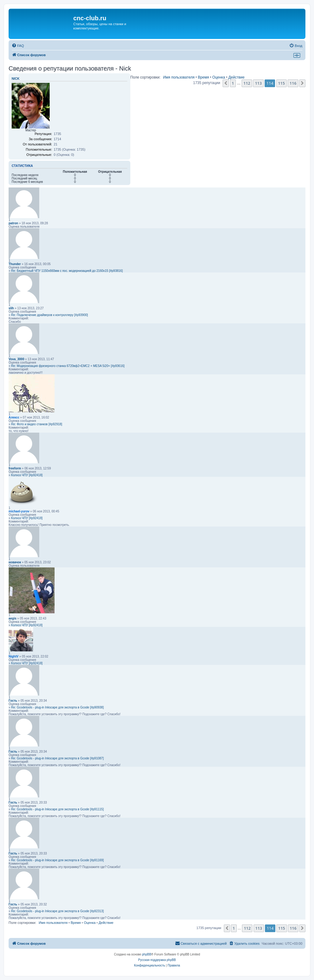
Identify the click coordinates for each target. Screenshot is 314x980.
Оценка (219, 77)
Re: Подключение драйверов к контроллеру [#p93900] (49, 315)
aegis (13, 618)
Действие (237, 77)
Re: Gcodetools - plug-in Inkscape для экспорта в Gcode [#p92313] (57, 911)
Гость (13, 701)
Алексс (14, 417)
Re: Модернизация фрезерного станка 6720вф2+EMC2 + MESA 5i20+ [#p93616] (68, 366)
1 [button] (233, 83)
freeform (15, 468)
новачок (15, 562)
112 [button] (247, 83)
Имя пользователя (179, 77)
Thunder (15, 264)
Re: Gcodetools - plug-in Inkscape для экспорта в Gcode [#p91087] (57, 758)
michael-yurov (19, 511)
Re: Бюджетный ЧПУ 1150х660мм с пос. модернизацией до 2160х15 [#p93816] (67, 271)
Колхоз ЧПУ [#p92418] (27, 475)
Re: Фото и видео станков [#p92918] (36, 424)
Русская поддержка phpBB (157, 960)
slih (11, 308)
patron (13, 223)
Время (203, 77)
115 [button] (281, 83)
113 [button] (258, 83)
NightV (13, 656)
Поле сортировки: (145, 77)
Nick (16, 79)
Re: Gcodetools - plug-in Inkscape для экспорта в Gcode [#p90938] (57, 707)
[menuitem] (18, 46)
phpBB (147, 954)
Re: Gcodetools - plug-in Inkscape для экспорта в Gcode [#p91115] (57, 809)
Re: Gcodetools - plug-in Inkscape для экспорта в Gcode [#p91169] (57, 860)
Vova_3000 (16, 359)
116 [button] (293, 83)
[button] (226, 83)
